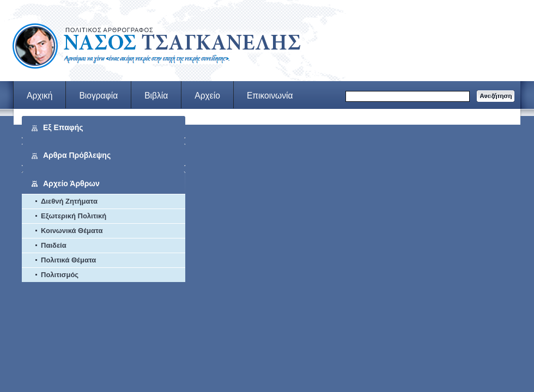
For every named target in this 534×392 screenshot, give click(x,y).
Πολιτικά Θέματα (68, 260)
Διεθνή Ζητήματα (69, 201)
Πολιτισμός (60, 275)
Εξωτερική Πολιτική (74, 216)
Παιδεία (54, 245)
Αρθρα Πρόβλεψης (77, 155)
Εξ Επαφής (63, 127)
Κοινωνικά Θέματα (72, 231)
